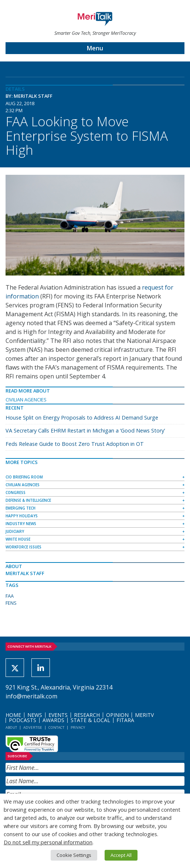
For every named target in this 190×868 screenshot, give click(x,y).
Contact (56, 727)
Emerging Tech (21, 508)
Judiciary (15, 531)
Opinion (117, 715)
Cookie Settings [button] (74, 855)
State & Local (90, 720)
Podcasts (23, 720)
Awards (53, 720)
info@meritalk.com (31, 696)
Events (58, 715)
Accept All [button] (121, 855)
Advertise (33, 727)
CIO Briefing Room (24, 477)
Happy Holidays (22, 516)
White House (18, 539)
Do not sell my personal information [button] (48, 842)
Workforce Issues (23, 547)
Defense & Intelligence (28, 500)
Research (87, 715)
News (35, 715)
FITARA (125, 720)
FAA (10, 596)
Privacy (78, 727)
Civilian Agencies (26, 400)
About (11, 727)
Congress (16, 493)
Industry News (21, 524)
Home (13, 715)
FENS (11, 603)
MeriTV (144, 715)
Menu (95, 48)
